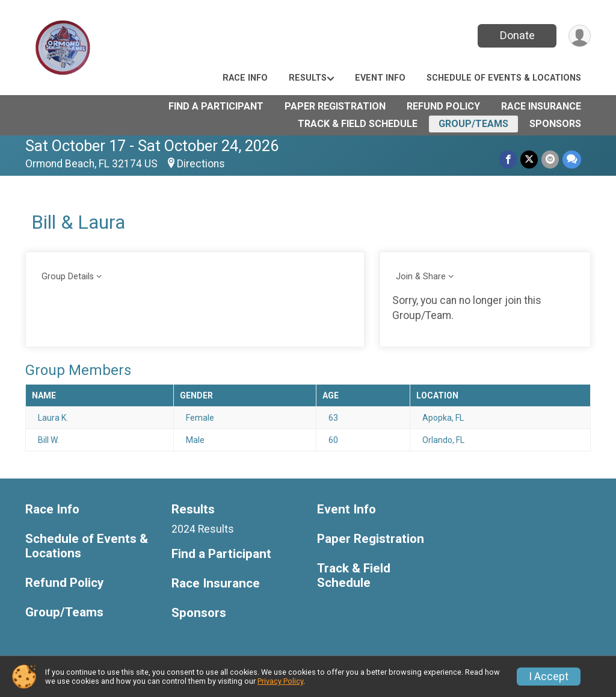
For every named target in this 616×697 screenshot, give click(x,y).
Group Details (68, 277)
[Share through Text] (572, 159)
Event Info (380, 78)
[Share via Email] (550, 159)
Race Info (245, 78)
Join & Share (421, 277)
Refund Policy (443, 106)
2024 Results (203, 529)
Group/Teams (473, 124)
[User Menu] (580, 36)
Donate (517, 35)
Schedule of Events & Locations (504, 78)
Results (308, 78)
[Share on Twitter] (529, 159)
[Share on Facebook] (508, 159)
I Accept (549, 677)
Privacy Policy (280, 681)
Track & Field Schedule (358, 124)
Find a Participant (216, 106)
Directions (201, 164)
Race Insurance (541, 106)
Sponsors (555, 124)
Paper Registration (335, 106)
